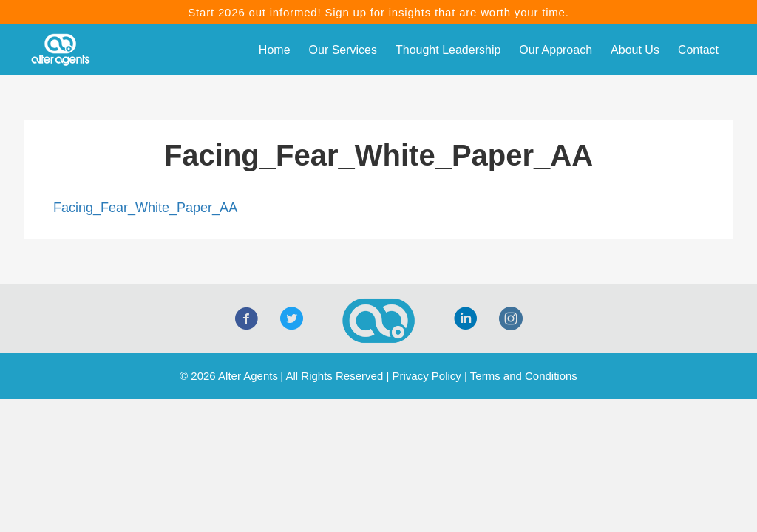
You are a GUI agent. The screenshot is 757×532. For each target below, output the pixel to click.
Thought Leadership (448, 50)
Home (275, 50)
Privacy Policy (426, 376)
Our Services (343, 50)
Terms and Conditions (524, 376)
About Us (635, 50)
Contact (698, 50)
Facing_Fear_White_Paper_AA (145, 208)
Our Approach (556, 50)
